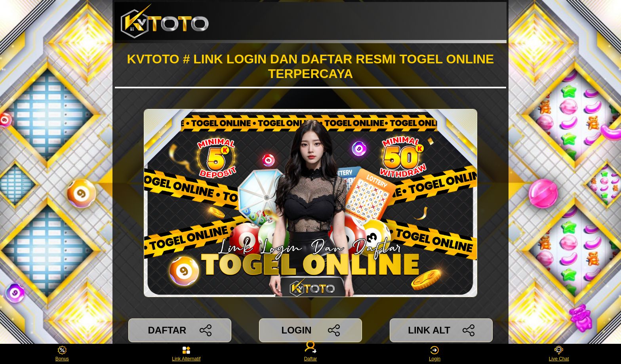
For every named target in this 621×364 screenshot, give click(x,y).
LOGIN (310, 330)
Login (435, 354)
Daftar (310, 354)
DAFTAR (180, 330)
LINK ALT (441, 330)
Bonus (62, 354)
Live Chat (559, 354)
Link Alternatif (186, 354)
